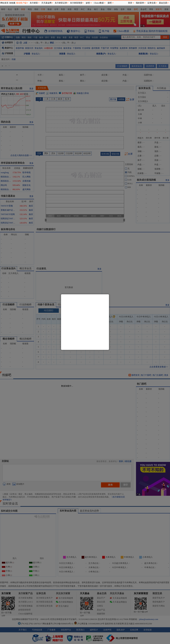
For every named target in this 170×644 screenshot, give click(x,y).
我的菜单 (140, 3)
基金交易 (163, 3)
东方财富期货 (76, 3)
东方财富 (34, 3)
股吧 (110, 3)
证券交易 (151, 3)
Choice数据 (99, 3)
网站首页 (4, 3)
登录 (130, 3)
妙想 (88, 3)
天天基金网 (46, 3)
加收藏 (12, 3)
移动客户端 (21, 3)
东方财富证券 (61, 3)
